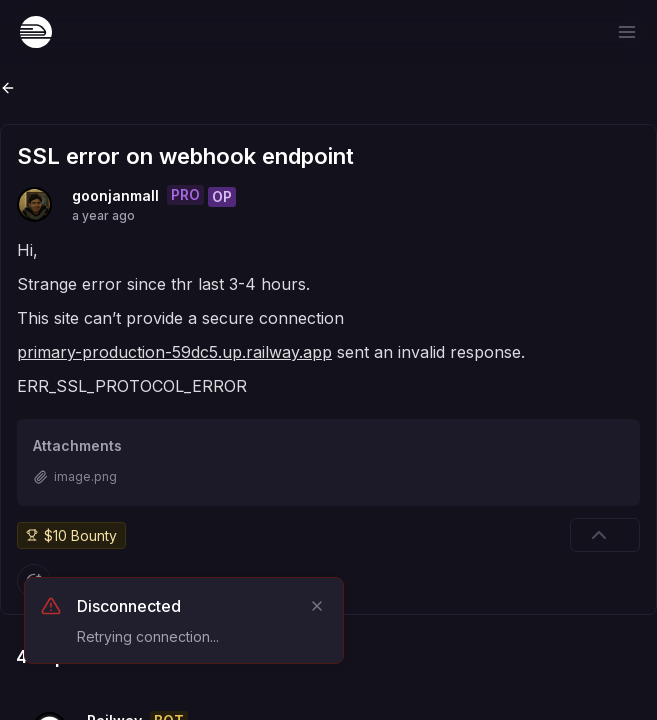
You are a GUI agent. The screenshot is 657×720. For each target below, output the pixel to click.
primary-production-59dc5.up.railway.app (174, 352)
